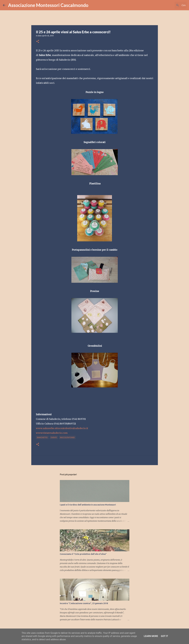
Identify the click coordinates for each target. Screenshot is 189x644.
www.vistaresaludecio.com (52, 433)
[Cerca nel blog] (171, 5)
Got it (164, 636)
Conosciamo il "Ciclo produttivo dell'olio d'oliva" (83, 554)
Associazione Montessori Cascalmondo (48, 5)
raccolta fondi (67, 437)
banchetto (42, 437)
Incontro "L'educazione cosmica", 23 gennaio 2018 (84, 603)
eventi (54, 437)
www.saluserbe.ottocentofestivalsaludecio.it (62, 428)
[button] (38, 42)
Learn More (151, 636)
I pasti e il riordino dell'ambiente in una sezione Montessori (88, 505)
